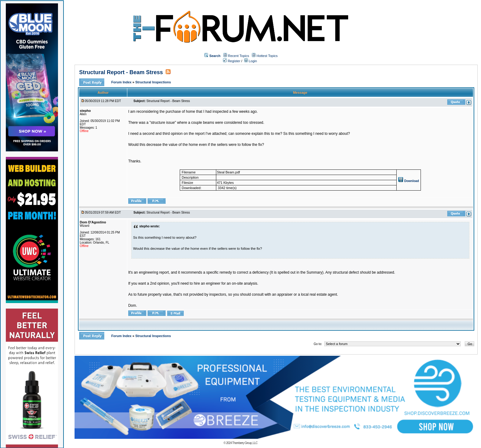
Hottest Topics (267, 56)
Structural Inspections (153, 82)
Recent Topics (239, 56)
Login (251, 61)
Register (232, 61)
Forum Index (122, 82)
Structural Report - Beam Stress (121, 72)
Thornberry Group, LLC (245, 443)
